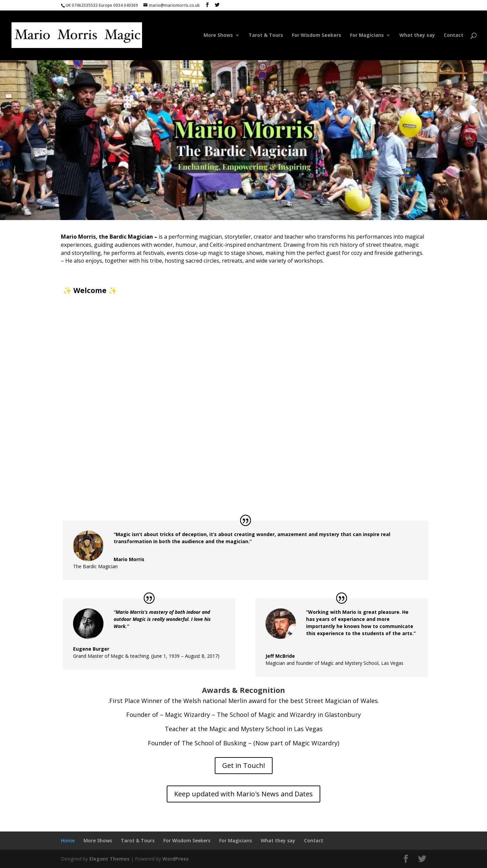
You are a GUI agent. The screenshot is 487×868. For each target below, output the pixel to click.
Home (188, 35)
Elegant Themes (109, 859)
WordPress (176, 859)
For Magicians (367, 35)
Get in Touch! (244, 765)
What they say (417, 35)
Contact (454, 35)
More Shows (218, 35)
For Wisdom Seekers (317, 35)
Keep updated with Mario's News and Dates (243, 794)
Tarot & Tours (266, 35)
